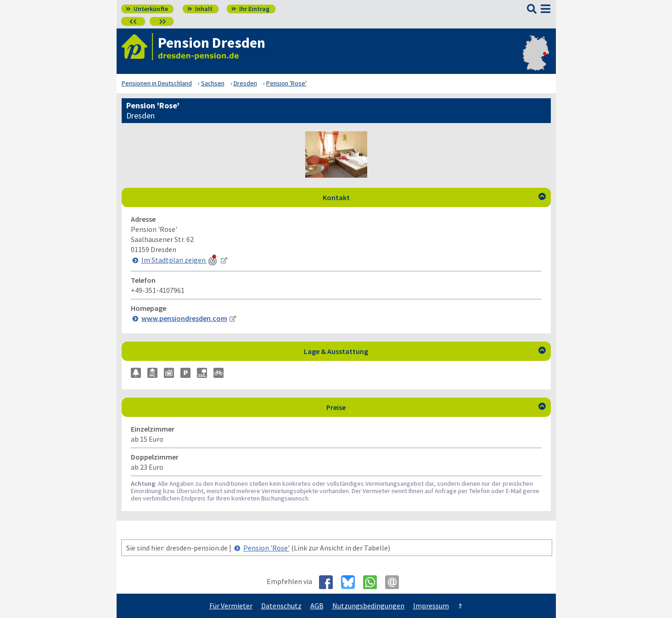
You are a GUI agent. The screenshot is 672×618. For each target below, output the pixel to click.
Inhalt (200, 9)
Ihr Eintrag (250, 9)
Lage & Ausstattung (425, 351)
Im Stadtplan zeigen (180, 260)
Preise (436, 407)
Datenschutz (281, 606)
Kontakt (434, 197)
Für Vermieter (231, 606)
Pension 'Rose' (266, 548)
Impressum (431, 606)
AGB (317, 606)
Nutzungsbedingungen (368, 606)
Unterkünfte (147, 9)
